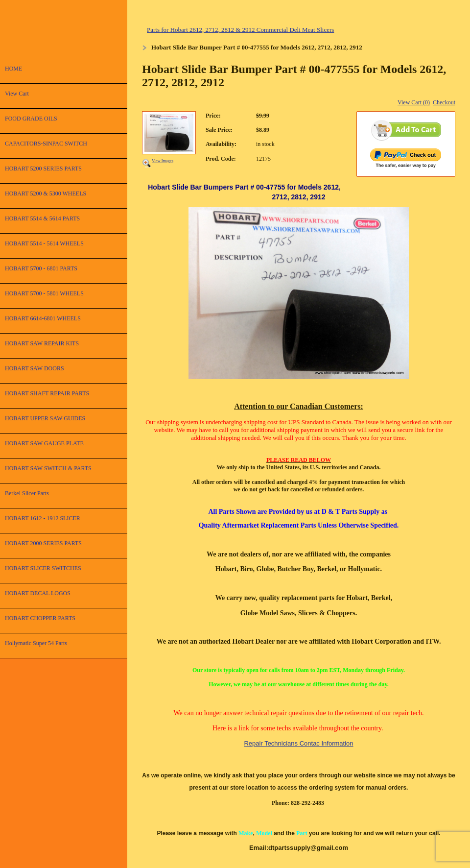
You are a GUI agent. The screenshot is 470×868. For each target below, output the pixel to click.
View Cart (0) (414, 102)
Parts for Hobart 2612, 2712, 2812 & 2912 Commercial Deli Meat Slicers (240, 30)
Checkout (444, 102)
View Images (163, 161)
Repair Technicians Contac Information (298, 743)
